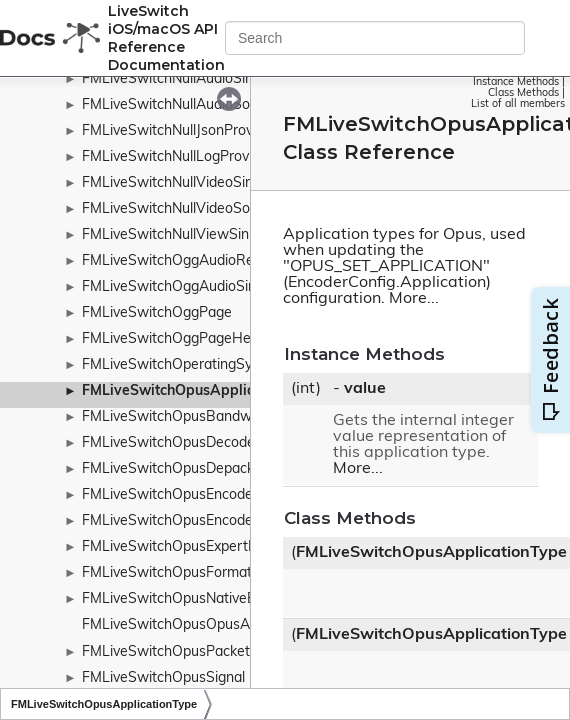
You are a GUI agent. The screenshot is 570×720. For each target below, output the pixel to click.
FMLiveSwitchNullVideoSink (171, 183)
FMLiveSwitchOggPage (157, 313)
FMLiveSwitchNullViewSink (169, 235)
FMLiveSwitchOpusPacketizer (177, 652)
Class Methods (523, 93)
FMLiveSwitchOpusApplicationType (201, 391)
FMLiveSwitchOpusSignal (163, 678)
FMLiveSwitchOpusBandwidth (179, 417)
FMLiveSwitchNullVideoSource (180, 209)
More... (414, 299)
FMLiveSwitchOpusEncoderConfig (191, 521)
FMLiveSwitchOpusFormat (167, 573)
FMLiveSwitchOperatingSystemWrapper (211, 365)
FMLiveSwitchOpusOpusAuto (176, 625)
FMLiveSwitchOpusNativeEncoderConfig (211, 599)
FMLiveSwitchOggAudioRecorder (188, 261)
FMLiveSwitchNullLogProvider (177, 157)
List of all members (518, 104)
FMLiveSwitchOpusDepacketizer (186, 469)
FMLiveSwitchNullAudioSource (180, 105)
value (365, 389)
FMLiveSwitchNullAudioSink (171, 79)
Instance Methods (516, 82)
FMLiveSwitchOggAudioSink (172, 287)
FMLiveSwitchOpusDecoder (171, 443)
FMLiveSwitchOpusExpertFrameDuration (213, 547)
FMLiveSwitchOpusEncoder (170, 495)
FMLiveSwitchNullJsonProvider (179, 131)
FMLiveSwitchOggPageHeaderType (196, 339)
